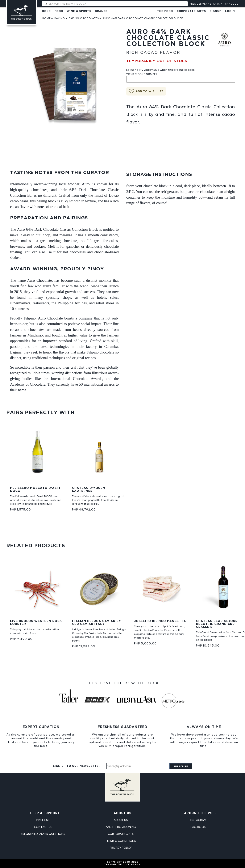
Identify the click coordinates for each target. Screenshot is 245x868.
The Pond (165, 11)
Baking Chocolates (84, 18)
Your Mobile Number (142, 74)
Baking (60, 18)
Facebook (198, 827)
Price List (43, 820)
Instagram (198, 820)
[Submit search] (46, 4)
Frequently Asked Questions (43, 834)
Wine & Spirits (79, 11)
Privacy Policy (121, 848)
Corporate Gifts (191, 11)
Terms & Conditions (121, 841)
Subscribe (181, 767)
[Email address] (138, 766)
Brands (101, 11)
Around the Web (200, 813)
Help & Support (45, 813)
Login (230, 11)
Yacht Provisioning (121, 827)
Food (59, 11)
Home (46, 11)
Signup (215, 11)
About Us (122, 813)
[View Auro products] (224, 44)
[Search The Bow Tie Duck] (118, 4)
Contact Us (43, 827)
